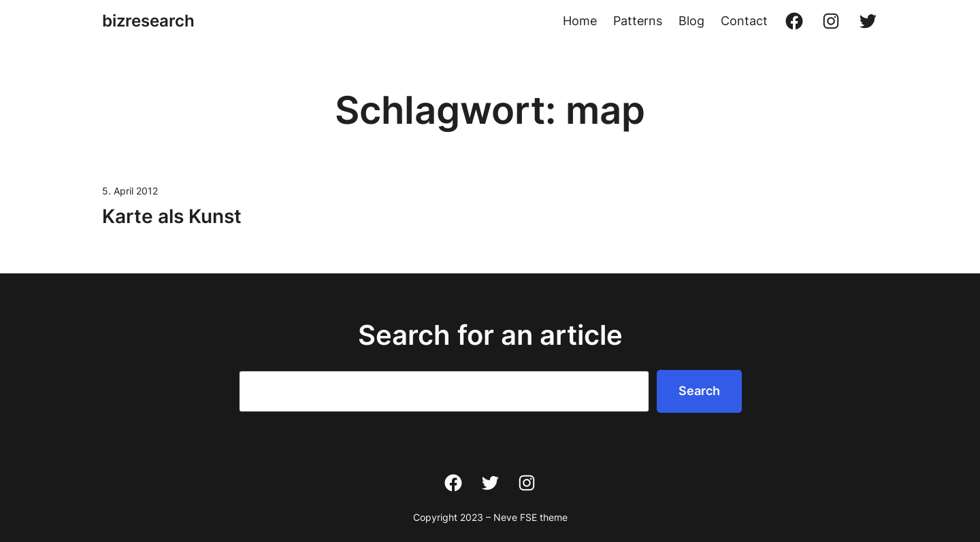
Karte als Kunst (172, 216)
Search (699, 391)
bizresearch (148, 21)
